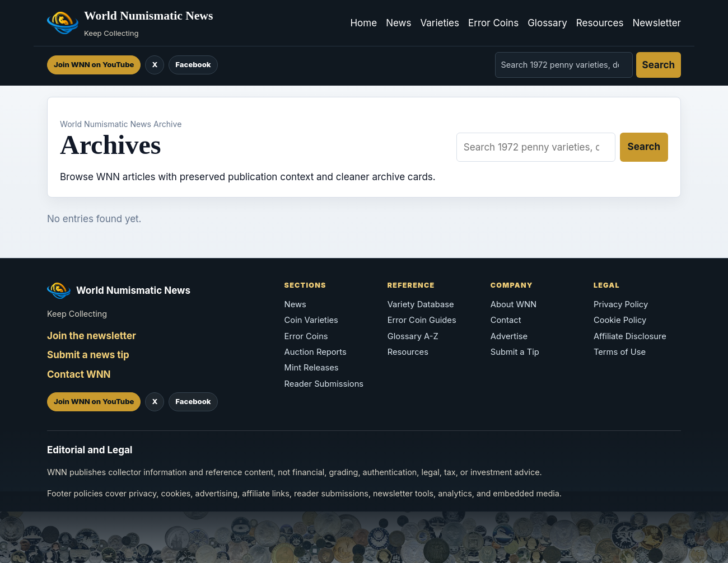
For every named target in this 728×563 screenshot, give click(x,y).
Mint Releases (312, 368)
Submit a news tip (88, 355)
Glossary (547, 23)
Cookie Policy (620, 320)
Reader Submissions (324, 384)
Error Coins (493, 23)
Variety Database (421, 304)
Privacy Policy (621, 304)
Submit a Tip (515, 352)
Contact (506, 320)
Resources (600, 23)
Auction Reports (316, 352)
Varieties (440, 23)
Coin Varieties (311, 320)
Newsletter (657, 23)
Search (659, 65)
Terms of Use (620, 352)
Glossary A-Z (413, 336)
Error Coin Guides (422, 320)
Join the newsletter (92, 336)
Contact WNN (79, 374)
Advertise (509, 336)
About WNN (514, 304)
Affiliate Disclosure (630, 336)
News (398, 23)
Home (363, 23)
